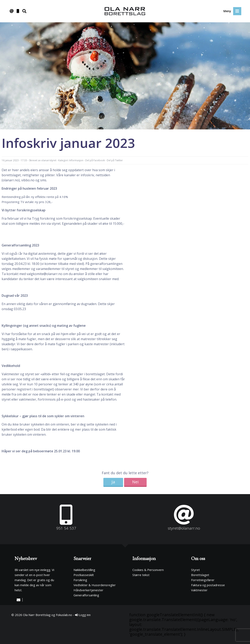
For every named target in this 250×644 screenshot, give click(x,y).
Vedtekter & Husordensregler (95, 585)
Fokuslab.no (64, 615)
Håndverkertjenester (88, 590)
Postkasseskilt (84, 575)
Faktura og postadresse (208, 585)
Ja (113, 482)
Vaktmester (199, 590)
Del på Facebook (95, 160)
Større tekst (141, 575)
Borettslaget (200, 575)
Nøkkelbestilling (84, 570)
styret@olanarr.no (184, 528)
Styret (195, 570)
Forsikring (80, 580)
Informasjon (76, 160)
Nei (135, 482)
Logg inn (83, 615)
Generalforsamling (86, 595)
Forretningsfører (203, 580)
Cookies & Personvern (148, 570)
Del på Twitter (115, 160)
